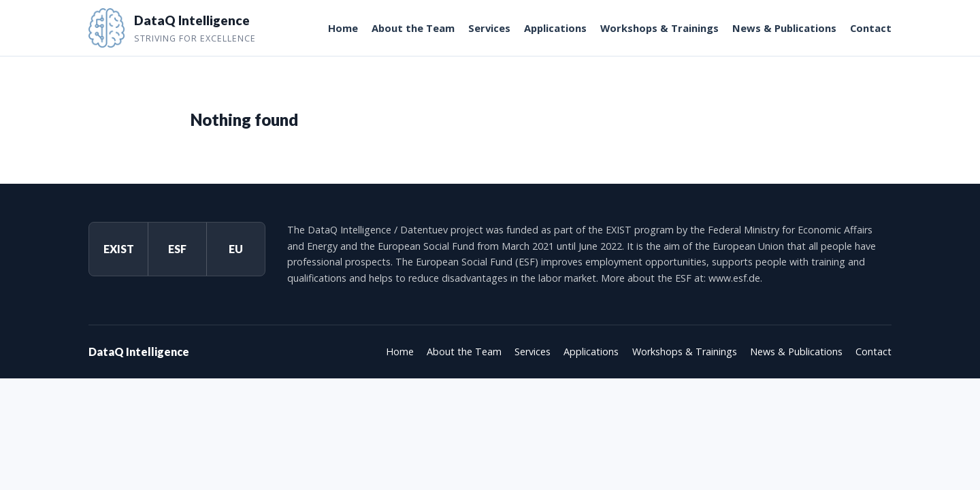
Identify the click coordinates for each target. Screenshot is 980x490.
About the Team (413, 28)
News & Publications (784, 28)
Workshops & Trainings (659, 28)
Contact (871, 28)
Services (489, 28)
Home (343, 28)
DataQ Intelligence (139, 352)
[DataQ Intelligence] (172, 28)
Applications (555, 28)
